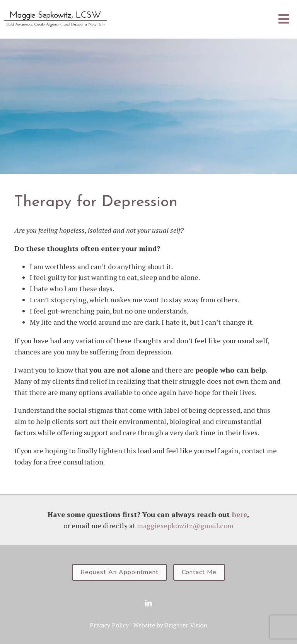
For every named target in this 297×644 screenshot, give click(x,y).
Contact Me (199, 572)
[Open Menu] (284, 19)
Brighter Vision (186, 625)
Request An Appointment (119, 572)
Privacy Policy (109, 625)
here (239, 514)
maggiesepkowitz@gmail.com (185, 525)
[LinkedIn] (148, 603)
